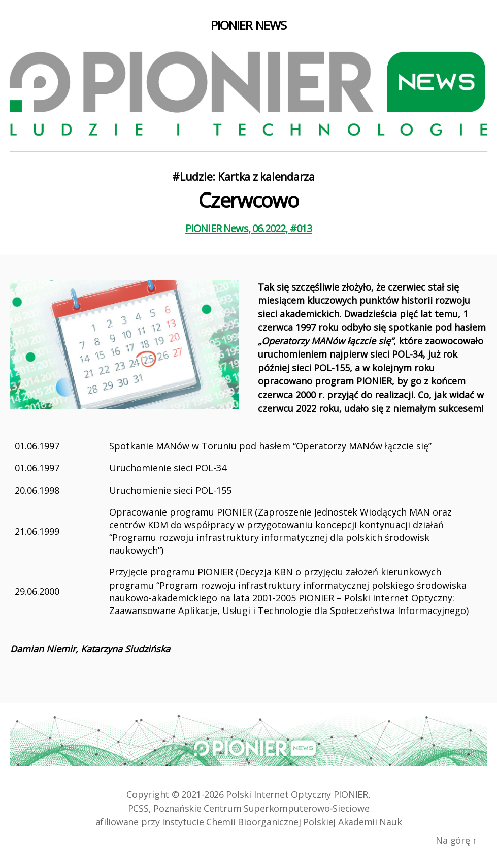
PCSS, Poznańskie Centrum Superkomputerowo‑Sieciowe (249, 808)
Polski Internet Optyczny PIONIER (297, 794)
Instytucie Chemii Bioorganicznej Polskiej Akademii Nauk (282, 822)
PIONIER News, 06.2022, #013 (249, 228)
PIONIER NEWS (248, 25)
